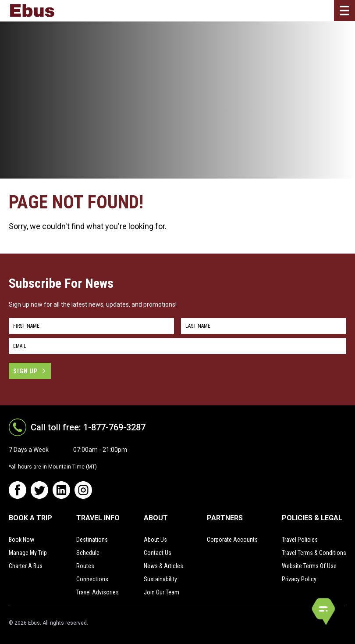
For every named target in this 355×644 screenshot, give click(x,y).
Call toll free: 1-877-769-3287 (88, 427)
